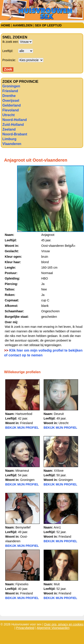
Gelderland (12, 105)
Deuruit (59, 414)
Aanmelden (22, 25)
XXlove (59, 471)
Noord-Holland (15, 120)
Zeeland (9, 129)
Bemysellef (23, 527)
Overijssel (11, 101)
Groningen (11, 86)
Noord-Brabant (15, 134)
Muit (57, 584)
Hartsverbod (24, 414)
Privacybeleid (25, 628)
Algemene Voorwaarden (53, 628)
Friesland (10, 91)
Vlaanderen (12, 144)
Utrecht (9, 115)
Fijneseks (22, 584)
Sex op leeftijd (48, 25)
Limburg (9, 139)
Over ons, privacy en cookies (64, 624)
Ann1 (57, 527)
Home (6, 25)
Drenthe (9, 96)
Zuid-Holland (13, 125)
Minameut (22, 471)
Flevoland (11, 110)
